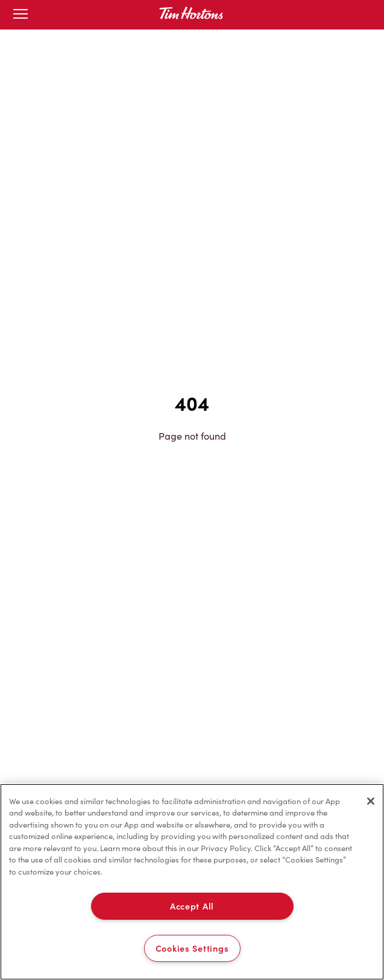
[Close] (371, 801)
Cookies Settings (192, 948)
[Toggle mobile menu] (20, 15)
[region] (192, 882)
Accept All (192, 906)
